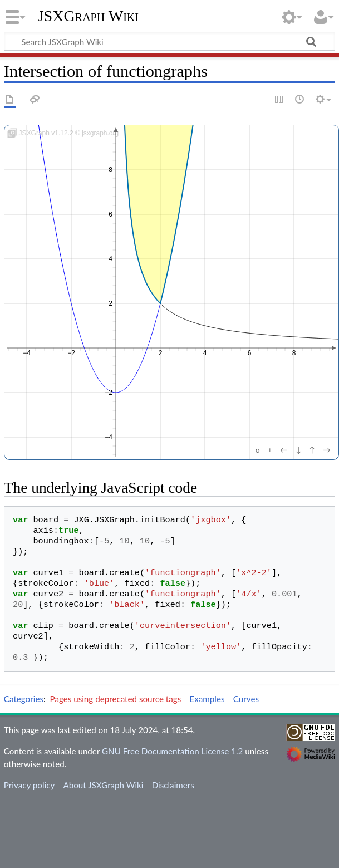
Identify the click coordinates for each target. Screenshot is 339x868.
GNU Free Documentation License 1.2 (172, 751)
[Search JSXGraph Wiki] (169, 41)
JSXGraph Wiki (88, 16)
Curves (246, 699)
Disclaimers (173, 785)
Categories (24, 699)
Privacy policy (29, 785)
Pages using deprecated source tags (116, 699)
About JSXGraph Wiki (103, 785)
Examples (207, 699)
